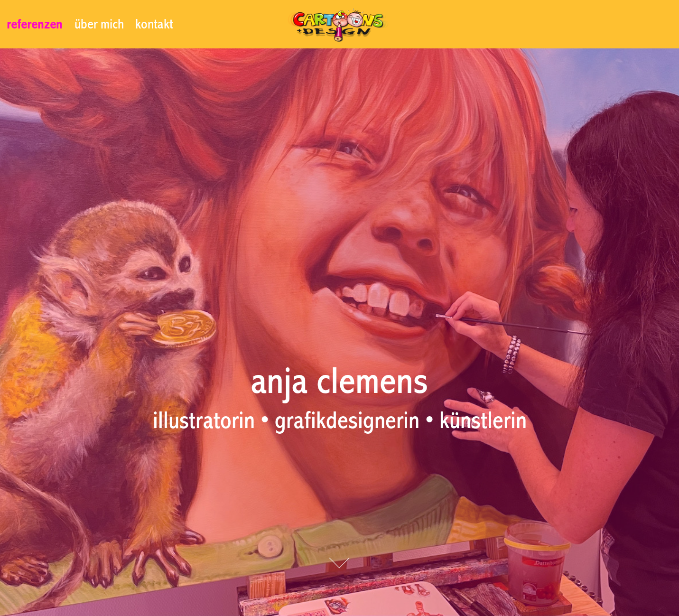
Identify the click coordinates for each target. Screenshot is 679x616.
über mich (99, 24)
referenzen (35, 24)
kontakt (154, 24)
